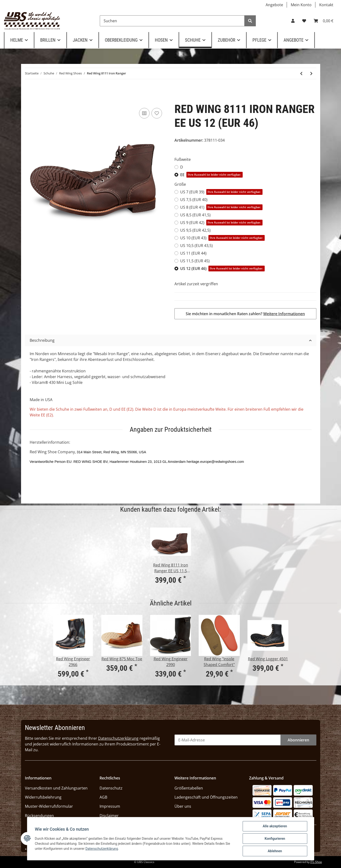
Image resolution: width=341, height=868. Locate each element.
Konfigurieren (275, 839)
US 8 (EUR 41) (221, 207)
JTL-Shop (316, 862)
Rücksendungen (39, 816)
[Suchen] (172, 21)
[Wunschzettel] (304, 21)
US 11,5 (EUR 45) (195, 261)
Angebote (274, 5)
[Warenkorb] (324, 21)
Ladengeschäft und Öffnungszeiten (206, 797)
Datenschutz (111, 788)
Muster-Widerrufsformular (49, 806)
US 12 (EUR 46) (223, 269)
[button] (293, 21)
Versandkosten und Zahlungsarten (56, 788)
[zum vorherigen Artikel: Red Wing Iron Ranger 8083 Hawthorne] (301, 73)
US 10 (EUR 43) (223, 238)
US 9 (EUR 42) (221, 223)
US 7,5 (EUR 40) (194, 200)
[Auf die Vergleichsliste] (144, 113)
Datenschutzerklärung (118, 738)
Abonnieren (298, 740)
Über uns (183, 806)
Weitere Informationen (284, 314)
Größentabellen (189, 788)
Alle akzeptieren (275, 826)
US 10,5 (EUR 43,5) (196, 246)
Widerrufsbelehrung (43, 797)
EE (212, 175)
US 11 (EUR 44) (193, 253)
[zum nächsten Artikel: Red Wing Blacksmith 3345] (311, 73)
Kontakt (326, 5)
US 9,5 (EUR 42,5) (195, 230)
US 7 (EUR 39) (221, 192)
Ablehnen (275, 851)
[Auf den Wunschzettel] (157, 113)
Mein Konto (301, 5)
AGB (103, 797)
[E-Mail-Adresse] (228, 740)
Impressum (110, 806)
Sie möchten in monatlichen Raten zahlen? (245, 314)
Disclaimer (109, 816)
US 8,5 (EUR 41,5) (195, 215)
